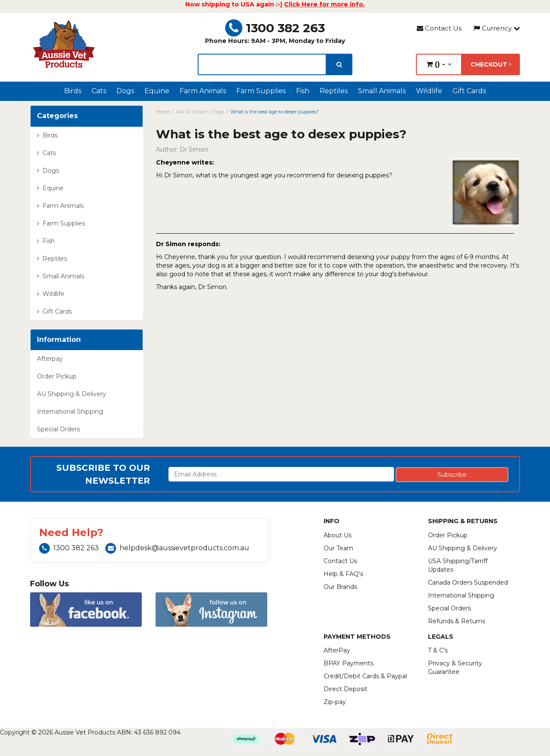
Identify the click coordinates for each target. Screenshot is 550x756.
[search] (339, 64)
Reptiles (334, 91)
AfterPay (337, 650)
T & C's (438, 650)
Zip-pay (335, 702)
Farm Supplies (261, 91)
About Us (338, 535)
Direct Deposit (345, 689)
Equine (157, 91)
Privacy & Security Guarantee (455, 668)
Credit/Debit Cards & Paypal (365, 676)
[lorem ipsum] (262, 64)
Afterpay (50, 359)
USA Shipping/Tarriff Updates (458, 565)
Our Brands (340, 587)
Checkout (491, 64)
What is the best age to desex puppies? (275, 112)
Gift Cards (469, 91)
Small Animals (382, 91)
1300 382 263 (275, 28)
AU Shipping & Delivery (72, 394)
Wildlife (429, 91)
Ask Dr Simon (191, 112)
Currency (497, 28)
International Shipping (70, 412)
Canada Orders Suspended (468, 582)
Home (163, 112)
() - (439, 64)
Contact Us (439, 28)
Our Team (338, 548)
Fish (303, 91)
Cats (99, 91)
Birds (73, 91)
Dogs (125, 91)
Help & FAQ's (343, 574)
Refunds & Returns (457, 621)
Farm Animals (203, 91)
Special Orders (58, 429)
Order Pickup (57, 376)
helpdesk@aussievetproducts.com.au (177, 548)
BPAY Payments (348, 663)
